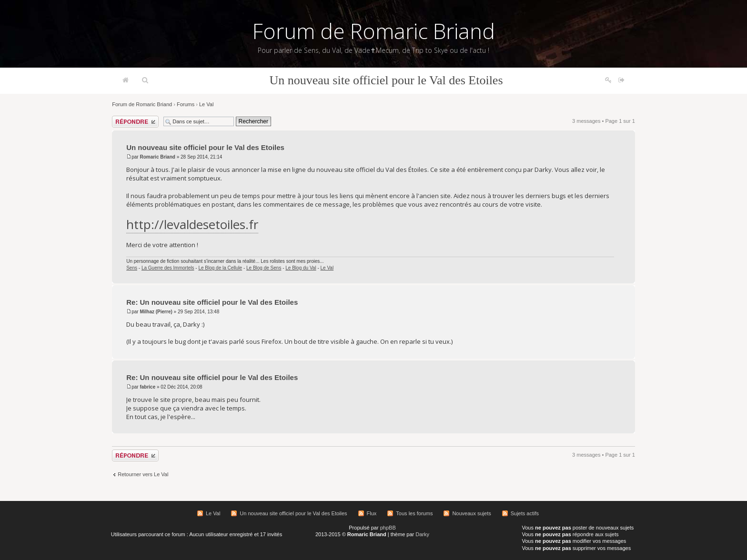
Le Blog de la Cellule (220, 268)
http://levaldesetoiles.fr (192, 224)
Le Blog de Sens (264, 268)
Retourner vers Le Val (143, 474)
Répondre (135, 122)
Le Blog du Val (301, 268)
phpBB (388, 528)
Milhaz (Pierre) (156, 312)
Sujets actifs (525, 513)
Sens (132, 268)
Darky (422, 534)
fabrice (147, 387)
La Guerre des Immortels (168, 268)
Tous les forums (414, 513)
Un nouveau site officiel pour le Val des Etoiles (386, 80)
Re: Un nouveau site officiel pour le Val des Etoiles (212, 302)
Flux (372, 513)
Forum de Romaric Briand (374, 31)
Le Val (206, 104)
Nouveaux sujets (471, 513)
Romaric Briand (157, 157)
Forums (186, 104)
